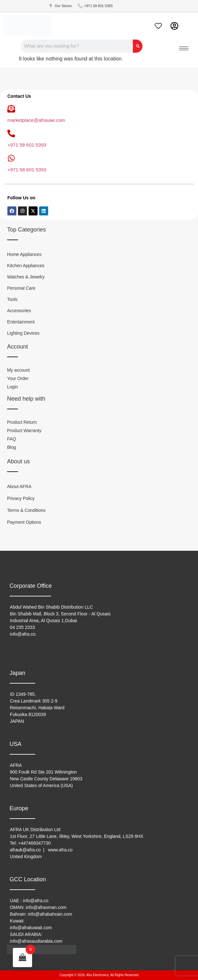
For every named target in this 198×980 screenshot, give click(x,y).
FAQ (12, 439)
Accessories (19, 311)
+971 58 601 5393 (27, 145)
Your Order (18, 378)
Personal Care (21, 288)
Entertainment (21, 322)
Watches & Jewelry (26, 277)
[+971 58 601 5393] (11, 133)
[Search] (138, 46)
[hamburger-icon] (184, 48)
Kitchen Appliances (26, 266)
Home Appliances (24, 254)
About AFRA (19, 486)
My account (18, 370)
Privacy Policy (21, 498)
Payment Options (24, 522)
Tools (12, 299)
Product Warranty (24, 431)
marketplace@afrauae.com (36, 120)
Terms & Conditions (26, 510)
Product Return (22, 422)
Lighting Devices (23, 333)
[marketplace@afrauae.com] (11, 109)
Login (13, 387)
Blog (12, 447)
